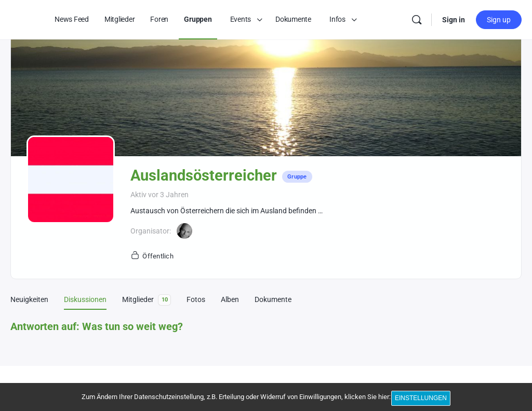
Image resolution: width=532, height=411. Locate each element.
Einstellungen (423, 400)
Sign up (499, 20)
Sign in (454, 20)
